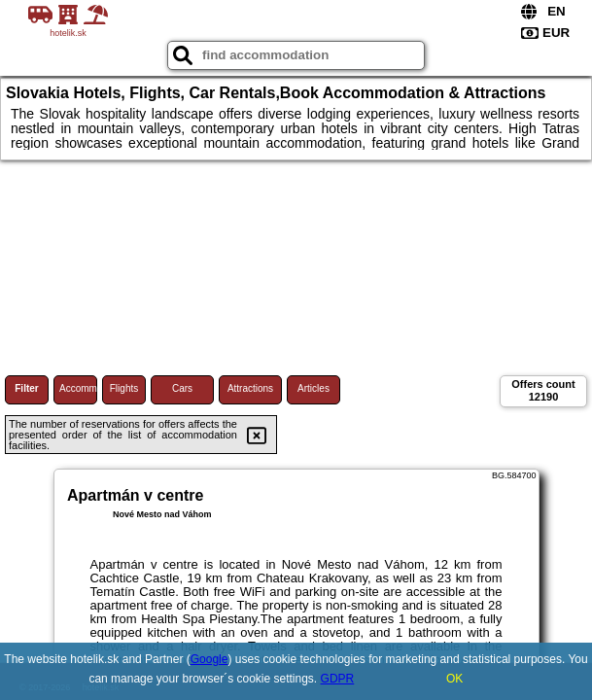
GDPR (338, 679)
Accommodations (78, 388)
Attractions (250, 388)
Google (209, 659)
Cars (182, 388)
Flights (124, 388)
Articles (313, 388)
